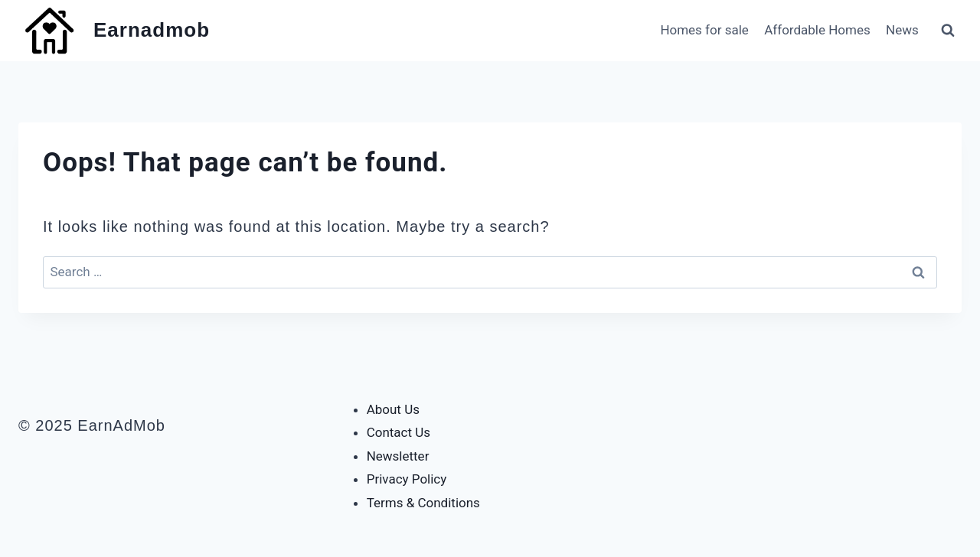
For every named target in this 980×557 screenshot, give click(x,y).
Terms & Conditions (423, 503)
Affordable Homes (817, 30)
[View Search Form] (948, 31)
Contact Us (399, 432)
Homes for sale (704, 30)
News (902, 30)
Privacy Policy (407, 479)
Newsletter (398, 456)
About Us (393, 409)
